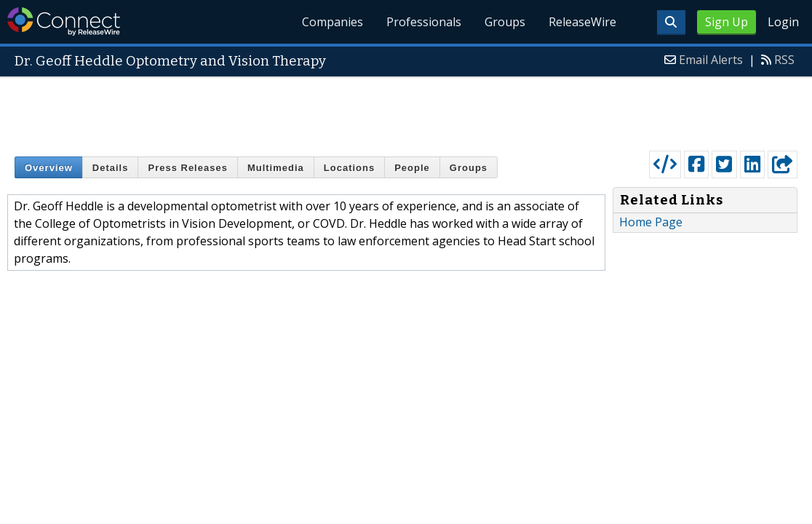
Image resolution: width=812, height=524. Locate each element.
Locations (349, 168)
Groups (505, 22)
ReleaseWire (582, 22)
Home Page (651, 222)
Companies (333, 22)
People (412, 168)
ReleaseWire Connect (64, 21)
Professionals (424, 22)
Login (783, 22)
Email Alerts (711, 60)
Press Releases (187, 168)
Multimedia (276, 168)
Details (111, 168)
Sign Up (727, 22)
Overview (49, 168)
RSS (784, 60)
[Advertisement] (406, 111)
